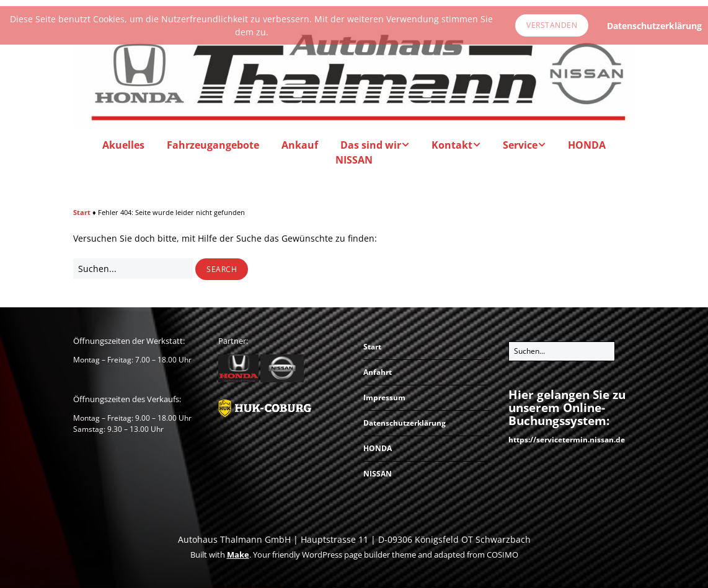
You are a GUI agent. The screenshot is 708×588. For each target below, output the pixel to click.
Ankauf (300, 145)
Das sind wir (371, 145)
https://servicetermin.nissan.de (567, 440)
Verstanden (552, 25)
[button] (222, 270)
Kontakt (452, 145)
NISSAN (354, 160)
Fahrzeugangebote (213, 145)
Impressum (384, 397)
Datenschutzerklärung (405, 423)
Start (82, 212)
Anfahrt (378, 372)
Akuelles (123, 145)
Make (238, 555)
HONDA (587, 145)
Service (520, 145)
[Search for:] (133, 269)
